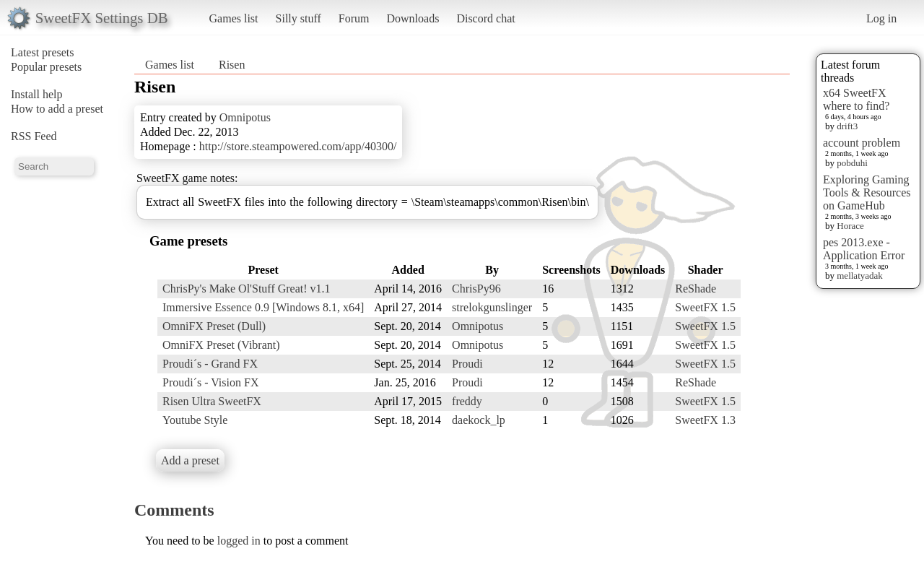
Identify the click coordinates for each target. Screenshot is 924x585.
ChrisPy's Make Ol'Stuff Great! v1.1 (247, 289)
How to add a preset (57, 109)
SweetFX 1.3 (705, 420)
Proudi (467, 364)
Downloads (413, 18)
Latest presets (43, 52)
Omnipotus (245, 117)
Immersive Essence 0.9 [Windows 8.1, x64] (263, 307)
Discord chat (485, 18)
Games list (234, 18)
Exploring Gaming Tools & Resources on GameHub (867, 192)
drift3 (847, 126)
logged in (239, 541)
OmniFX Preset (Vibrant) (221, 345)
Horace (850, 226)
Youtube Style (195, 420)
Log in (881, 18)
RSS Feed (34, 136)
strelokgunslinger (492, 307)
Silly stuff (298, 18)
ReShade (696, 289)
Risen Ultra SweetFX (212, 401)
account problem (862, 143)
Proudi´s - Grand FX (210, 364)
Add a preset (190, 460)
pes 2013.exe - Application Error (864, 249)
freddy (467, 401)
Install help (37, 94)
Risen (232, 65)
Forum (354, 18)
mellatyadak (860, 276)
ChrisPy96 (476, 289)
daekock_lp (479, 420)
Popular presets (46, 67)
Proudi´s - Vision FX (210, 382)
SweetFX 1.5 (705, 307)
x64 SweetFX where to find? (856, 99)
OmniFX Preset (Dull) (214, 326)
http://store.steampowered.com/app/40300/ (298, 146)
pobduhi (852, 163)
